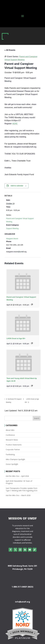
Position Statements (14, 445)
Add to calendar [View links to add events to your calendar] (17, 186)
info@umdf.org (23, 602)
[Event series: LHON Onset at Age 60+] (32, 343)
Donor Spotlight (12, 464)
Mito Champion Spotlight (15, 459)
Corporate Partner (13, 450)
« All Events (10, 50)
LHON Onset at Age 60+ (16, 338)
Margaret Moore (12, 239)
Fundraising (10, 454)
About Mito (10, 430)
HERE (15, 124)
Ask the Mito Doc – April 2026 (17, 476)
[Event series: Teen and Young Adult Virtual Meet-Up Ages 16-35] (32, 386)
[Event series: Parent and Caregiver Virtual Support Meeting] (32, 304)
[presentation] (23, 282)
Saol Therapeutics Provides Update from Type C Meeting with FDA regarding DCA (22, 489)
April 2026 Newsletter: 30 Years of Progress (19, 482)
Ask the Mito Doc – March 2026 (18, 495)
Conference (10, 435)
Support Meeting (12, 228)
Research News (12, 440)
